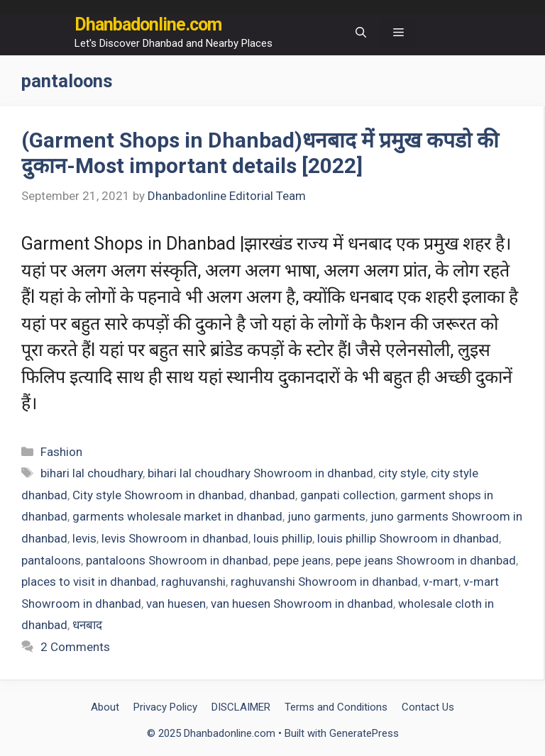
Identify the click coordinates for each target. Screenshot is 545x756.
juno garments (326, 516)
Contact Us (428, 707)
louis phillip (283, 538)
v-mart (441, 582)
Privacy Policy (165, 707)
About (105, 707)
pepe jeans (302, 560)
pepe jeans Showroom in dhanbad (426, 560)
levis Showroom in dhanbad (175, 538)
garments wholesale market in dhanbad (177, 516)
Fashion (61, 452)
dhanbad (272, 495)
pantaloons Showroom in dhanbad (177, 560)
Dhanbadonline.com (148, 24)
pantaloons (51, 560)
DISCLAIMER (241, 707)
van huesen (176, 604)
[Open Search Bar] (361, 33)
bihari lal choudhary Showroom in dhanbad (260, 473)
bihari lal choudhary (92, 473)
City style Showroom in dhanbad (158, 495)
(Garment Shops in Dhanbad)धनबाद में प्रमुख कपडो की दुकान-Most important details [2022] (260, 153)
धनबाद (87, 625)
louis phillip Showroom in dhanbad (408, 538)
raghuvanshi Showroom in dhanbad (324, 582)
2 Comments (75, 647)
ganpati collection (348, 495)
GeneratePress (364, 733)
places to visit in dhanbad (89, 582)
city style (402, 473)
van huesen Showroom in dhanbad (302, 604)
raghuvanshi (193, 582)
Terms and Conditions (336, 707)
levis (84, 538)
